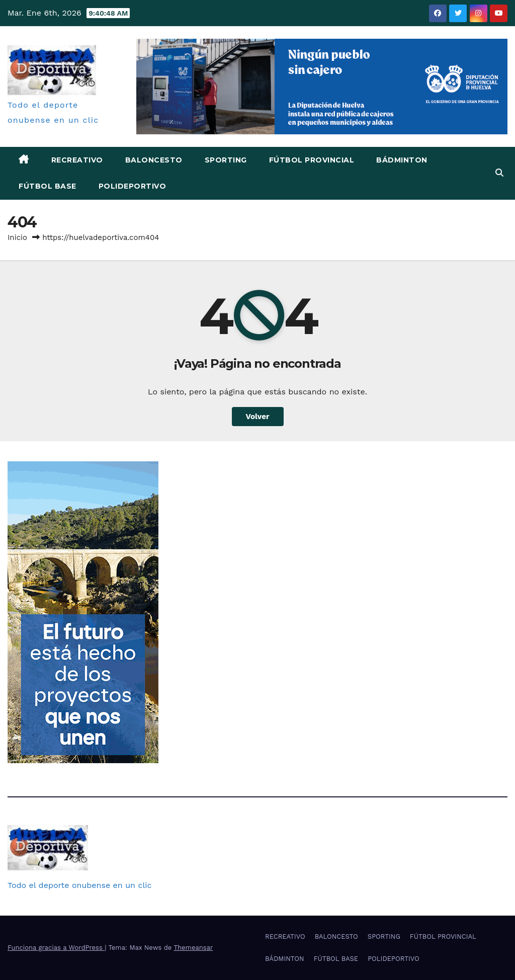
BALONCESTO (154, 160)
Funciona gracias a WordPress (56, 948)
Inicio (17, 237)
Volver (258, 417)
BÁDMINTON (402, 160)
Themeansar (193, 948)
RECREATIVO (77, 160)
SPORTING (226, 160)
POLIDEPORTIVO (133, 186)
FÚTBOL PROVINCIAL (312, 160)
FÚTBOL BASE (48, 186)
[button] (499, 173)
